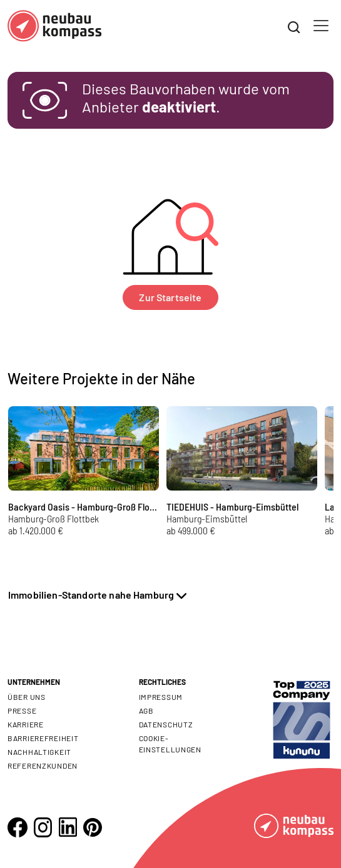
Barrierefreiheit (43, 738)
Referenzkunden (43, 766)
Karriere (26, 724)
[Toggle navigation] (321, 26)
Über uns (27, 697)
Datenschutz (166, 724)
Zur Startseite (170, 297)
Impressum (161, 697)
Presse (22, 711)
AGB (146, 711)
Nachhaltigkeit (39, 752)
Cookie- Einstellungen (170, 744)
